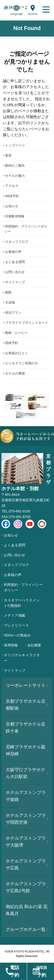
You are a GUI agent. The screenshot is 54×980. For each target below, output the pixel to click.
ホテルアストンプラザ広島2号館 (27, 887)
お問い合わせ (15, 272)
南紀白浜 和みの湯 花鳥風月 (27, 910)
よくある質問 (15, 262)
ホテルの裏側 (15, 373)
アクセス (12, 186)
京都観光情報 (15, 216)
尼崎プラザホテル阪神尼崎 (27, 750)
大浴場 (10, 302)
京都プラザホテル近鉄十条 (27, 727)
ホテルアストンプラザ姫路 (27, 796)
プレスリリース (16, 625)
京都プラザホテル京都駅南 (27, 705)
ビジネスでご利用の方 (22, 363)
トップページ (15, 145)
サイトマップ (15, 282)
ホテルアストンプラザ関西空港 (27, 819)
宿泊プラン (13, 313)
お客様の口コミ (17, 353)
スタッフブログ (17, 242)
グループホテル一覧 (27, 929)
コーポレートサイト (27, 685)
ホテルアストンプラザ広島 (27, 864)
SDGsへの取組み (17, 635)
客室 (8, 155)
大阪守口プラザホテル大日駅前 (27, 773)
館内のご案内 (15, 166)
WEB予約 (12, 196)
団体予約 (12, 343)
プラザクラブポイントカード (27, 323)
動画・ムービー (16, 333)
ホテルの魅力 (15, 176)
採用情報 (11, 645)
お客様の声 (13, 252)
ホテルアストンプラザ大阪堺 (27, 842)
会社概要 (34, 645)
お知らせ (12, 206)
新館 (8, 292)
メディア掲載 (15, 615)
